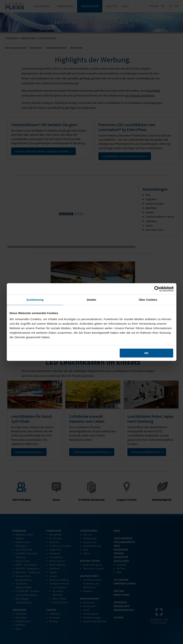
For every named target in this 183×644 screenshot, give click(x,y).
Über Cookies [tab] (148, 300)
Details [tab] (92, 300)
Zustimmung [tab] (35, 300)
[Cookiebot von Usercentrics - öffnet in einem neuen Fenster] (157, 289)
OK (147, 353)
